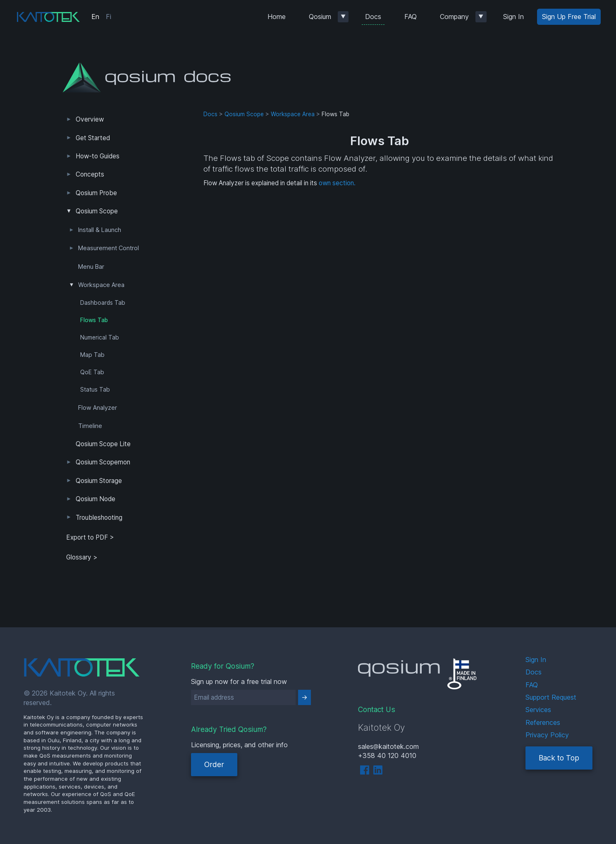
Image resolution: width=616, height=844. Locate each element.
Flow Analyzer (98, 408)
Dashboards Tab (103, 303)
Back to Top (559, 758)
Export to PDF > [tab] (90, 537)
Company (454, 17)
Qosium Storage (99, 481)
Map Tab (92, 355)
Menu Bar (91, 267)
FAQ (411, 17)
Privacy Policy (547, 735)
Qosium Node (96, 499)
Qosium (320, 17)
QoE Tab (92, 372)
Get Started (93, 138)
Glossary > (82, 557)
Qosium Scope (97, 211)
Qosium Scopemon (103, 462)
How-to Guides (98, 156)
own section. (337, 183)
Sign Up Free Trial (569, 17)
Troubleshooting (99, 518)
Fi (109, 17)
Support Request (551, 697)
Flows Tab (94, 320)
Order (214, 764)
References (543, 722)
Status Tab (95, 390)
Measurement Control (109, 248)
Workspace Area (101, 285)
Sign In (513, 17)
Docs (373, 17)
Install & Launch (100, 230)
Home (277, 17)
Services (538, 710)
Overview (90, 119)
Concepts (90, 174)
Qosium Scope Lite (103, 444)
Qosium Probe (96, 193)
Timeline (90, 426)
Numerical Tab (100, 337)
